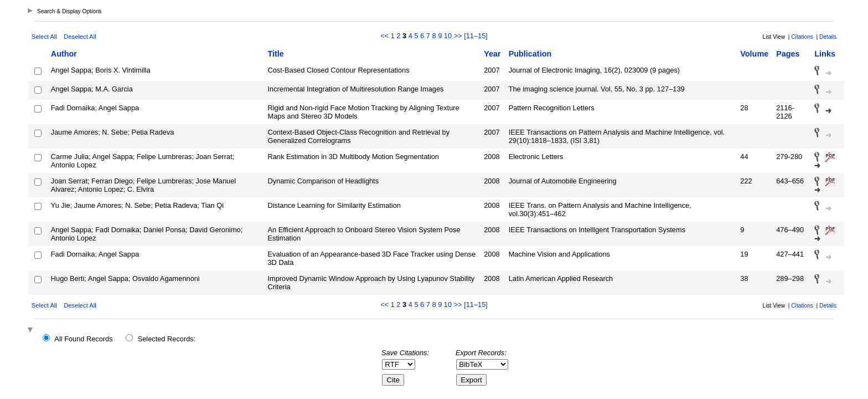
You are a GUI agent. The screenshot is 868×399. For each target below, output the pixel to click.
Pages (788, 54)
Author (64, 54)
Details (828, 37)
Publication (530, 54)
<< (384, 36)
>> (458, 36)
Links (825, 54)
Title (276, 54)
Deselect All (80, 37)
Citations (802, 37)
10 (448, 36)
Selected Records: (167, 339)
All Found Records (83, 339)
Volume (754, 54)
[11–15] (476, 36)
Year (492, 54)
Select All (44, 37)
